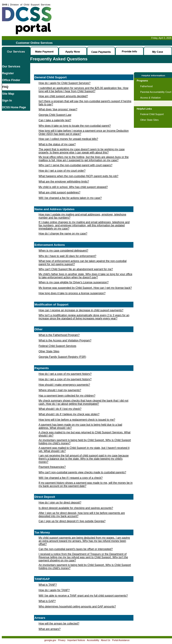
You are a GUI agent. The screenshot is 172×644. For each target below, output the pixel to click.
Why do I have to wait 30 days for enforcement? (67, 256)
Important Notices (76, 640)
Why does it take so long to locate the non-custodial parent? (75, 126)
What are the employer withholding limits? (64, 182)
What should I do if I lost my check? (60, 409)
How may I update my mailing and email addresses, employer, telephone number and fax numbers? (82, 216)
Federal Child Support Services (57, 346)
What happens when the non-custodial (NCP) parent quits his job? (79, 176)
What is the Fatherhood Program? (59, 335)
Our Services (11, 66)
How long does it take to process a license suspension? (72, 293)
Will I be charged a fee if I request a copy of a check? (71, 478)
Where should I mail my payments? (60, 390)
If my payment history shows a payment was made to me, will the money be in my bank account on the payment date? (86, 484)
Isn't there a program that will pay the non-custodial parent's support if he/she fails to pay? (85, 103)
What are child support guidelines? (59, 192)
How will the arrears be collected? (59, 624)
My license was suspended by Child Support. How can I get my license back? (85, 288)
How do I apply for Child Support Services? (65, 83)
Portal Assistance (121, 640)
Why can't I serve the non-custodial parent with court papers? (75, 165)
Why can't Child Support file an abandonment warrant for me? (76, 269)
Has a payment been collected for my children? (67, 396)
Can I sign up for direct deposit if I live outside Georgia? (72, 521)
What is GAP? (47, 601)
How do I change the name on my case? (63, 234)
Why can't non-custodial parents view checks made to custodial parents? (82, 472)
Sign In (7, 100)
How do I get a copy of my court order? (62, 171)
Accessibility (93, 640)
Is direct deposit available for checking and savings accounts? (76, 508)
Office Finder (11, 80)
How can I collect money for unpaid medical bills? (68, 139)
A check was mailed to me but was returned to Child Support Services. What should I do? (85, 434)
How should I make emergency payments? (64, 385)
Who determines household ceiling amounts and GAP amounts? (77, 607)
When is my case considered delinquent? (63, 251)
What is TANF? (48, 585)
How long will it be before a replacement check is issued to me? (77, 420)
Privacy (62, 640)
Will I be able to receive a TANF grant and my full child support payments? (83, 596)
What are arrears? (50, 629)
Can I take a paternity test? (55, 120)
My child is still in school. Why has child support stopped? (73, 187)
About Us (106, 640)
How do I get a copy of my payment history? (65, 374)
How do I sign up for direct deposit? (60, 503)
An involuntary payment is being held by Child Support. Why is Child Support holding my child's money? (85, 442)
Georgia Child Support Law (55, 115)
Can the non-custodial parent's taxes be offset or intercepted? (76, 549)
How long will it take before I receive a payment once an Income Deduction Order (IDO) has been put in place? (84, 132)
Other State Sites (49, 351)
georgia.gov (50, 640)
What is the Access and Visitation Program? (65, 341)
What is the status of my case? (57, 144)
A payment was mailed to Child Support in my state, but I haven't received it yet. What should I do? (84, 449)
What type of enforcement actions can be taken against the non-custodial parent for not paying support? (83, 263)
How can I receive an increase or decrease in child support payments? (81, 310)
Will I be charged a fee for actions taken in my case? (70, 198)
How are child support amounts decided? (63, 96)
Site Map (8, 94)
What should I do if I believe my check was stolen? (69, 414)
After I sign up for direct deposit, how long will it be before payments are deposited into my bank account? (82, 515)
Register (8, 73)
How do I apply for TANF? (54, 590)
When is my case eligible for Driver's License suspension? (74, 282)
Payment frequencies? (52, 467)
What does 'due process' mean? (58, 109)
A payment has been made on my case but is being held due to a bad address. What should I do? (80, 426)
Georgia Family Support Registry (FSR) (62, 357)
